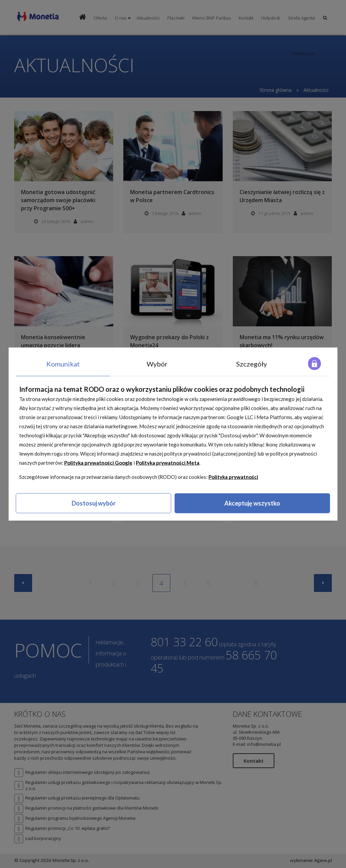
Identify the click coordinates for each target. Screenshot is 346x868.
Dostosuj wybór (94, 503)
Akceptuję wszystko (252, 503)
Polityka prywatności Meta (168, 463)
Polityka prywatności (233, 477)
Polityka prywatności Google (98, 463)
